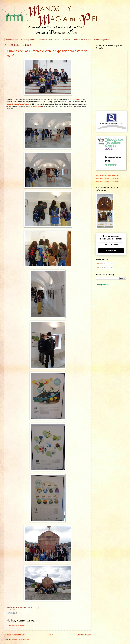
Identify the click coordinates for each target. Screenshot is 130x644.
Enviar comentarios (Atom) (22, 639)
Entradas (101, 264)
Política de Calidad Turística (49, 40)
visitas (15, 610)
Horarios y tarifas (28, 40)
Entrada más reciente (14, 635)
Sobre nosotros (12, 40)
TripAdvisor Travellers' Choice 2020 (108, 181)
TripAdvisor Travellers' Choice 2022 (108, 176)
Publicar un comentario (17, 625)
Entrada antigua (84, 635)
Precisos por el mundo (82, 40)
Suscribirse (111, 251)
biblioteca (38, 106)
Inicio (50, 635)
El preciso (66, 40)
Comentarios (102, 268)
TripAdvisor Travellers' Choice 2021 (108, 179)
